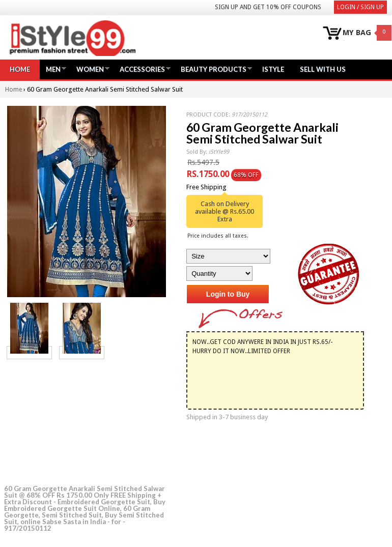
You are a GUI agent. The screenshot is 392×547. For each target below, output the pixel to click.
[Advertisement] (80, 420)
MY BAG (357, 33)
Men (53, 69)
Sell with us (323, 69)
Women (90, 69)
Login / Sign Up (360, 7)
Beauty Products (214, 69)
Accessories (142, 69)
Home (20, 69)
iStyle (273, 69)
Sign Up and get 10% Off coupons (268, 7)
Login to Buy (228, 294)
